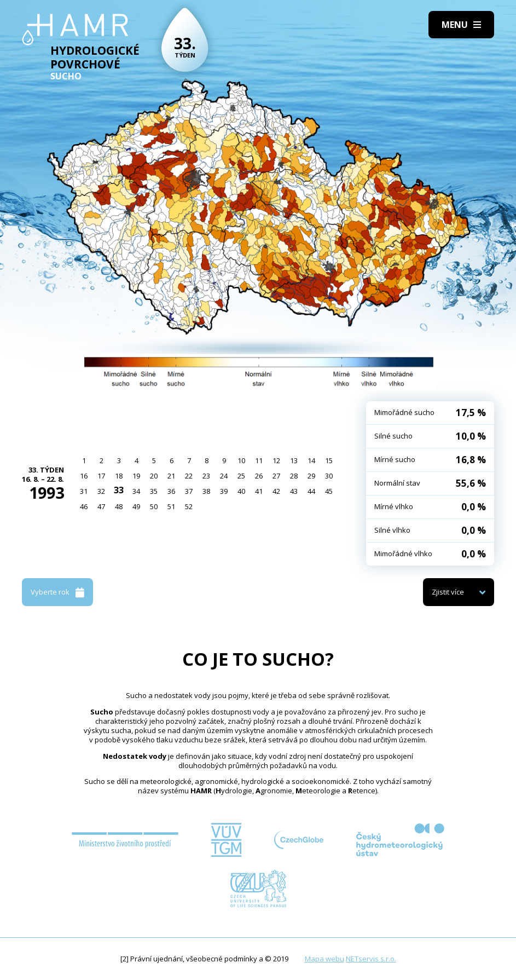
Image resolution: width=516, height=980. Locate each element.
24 (224, 476)
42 (276, 491)
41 (259, 491)
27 (276, 476)
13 (294, 460)
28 (294, 476)
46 (84, 506)
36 (171, 491)
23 (206, 476)
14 (311, 460)
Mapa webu (324, 959)
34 (136, 491)
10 (241, 460)
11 (259, 460)
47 (101, 506)
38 (206, 491)
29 (311, 476)
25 (241, 476)
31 (84, 491)
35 (154, 491)
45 (329, 491)
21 (171, 476)
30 (329, 476)
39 (224, 491)
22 (189, 476)
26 (259, 476)
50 (154, 506)
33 (119, 490)
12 (276, 460)
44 (311, 491)
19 (136, 476)
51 (171, 506)
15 (329, 460)
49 (136, 506)
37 (189, 491)
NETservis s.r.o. (371, 959)
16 (84, 476)
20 (154, 476)
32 (101, 491)
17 (101, 476)
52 (189, 506)
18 (119, 476)
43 (294, 491)
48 (119, 506)
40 (241, 491)
